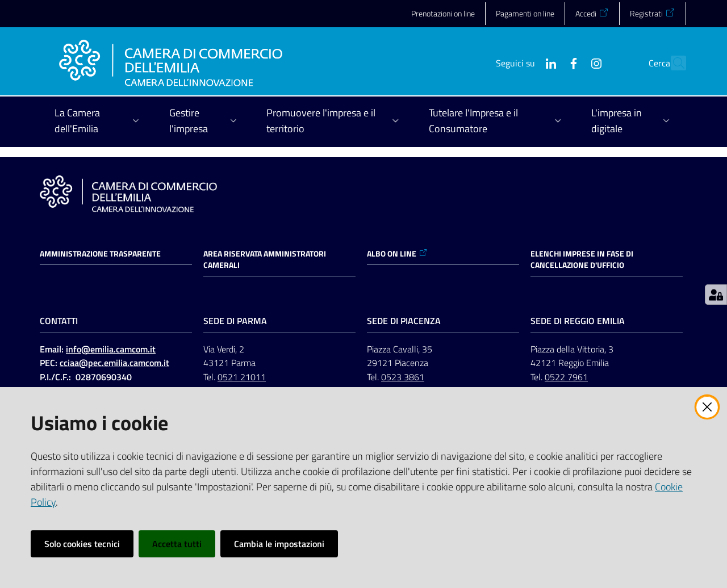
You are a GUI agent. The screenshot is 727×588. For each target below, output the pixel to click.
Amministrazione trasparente (100, 254)
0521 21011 (242, 377)
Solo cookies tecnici (82, 544)
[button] (672, 63)
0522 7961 (566, 377)
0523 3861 (403, 377)
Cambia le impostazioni (279, 544)
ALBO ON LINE (397, 254)
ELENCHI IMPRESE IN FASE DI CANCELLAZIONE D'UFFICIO (582, 259)
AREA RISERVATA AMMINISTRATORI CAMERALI (265, 259)
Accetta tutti (177, 544)
